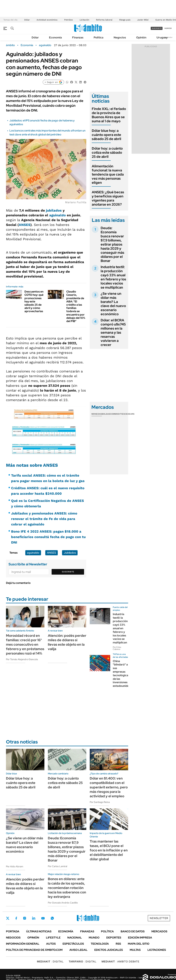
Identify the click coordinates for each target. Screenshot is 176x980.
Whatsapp (52, 918)
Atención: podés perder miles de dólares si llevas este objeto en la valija (67, 642)
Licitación (84, 20)
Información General (23, 944)
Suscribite (68, 572)
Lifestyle (53, 938)
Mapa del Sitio (139, 944)
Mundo (94, 938)
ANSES (25, 225)
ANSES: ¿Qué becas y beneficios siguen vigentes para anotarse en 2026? (108, 198)
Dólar (27, 20)
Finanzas (78, 37)
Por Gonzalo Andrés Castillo (63, 903)
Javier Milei (143, 20)
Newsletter (168, 37)
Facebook (16, 918)
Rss (118, 944)
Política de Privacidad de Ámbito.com (34, 950)
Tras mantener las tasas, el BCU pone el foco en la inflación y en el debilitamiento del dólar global (109, 850)
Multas (135, 950)
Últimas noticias (39, 931)
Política (99, 37)
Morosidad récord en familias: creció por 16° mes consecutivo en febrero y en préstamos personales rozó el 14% (25, 644)
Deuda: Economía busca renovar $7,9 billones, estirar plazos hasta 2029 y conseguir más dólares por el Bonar (112, 244)
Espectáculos (73, 944)
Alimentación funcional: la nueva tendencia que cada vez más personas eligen (108, 174)
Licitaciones (157, 950)
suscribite (157, 28)
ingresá (168, 28)
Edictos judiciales (109, 950)
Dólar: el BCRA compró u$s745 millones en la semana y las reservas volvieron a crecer (113, 332)
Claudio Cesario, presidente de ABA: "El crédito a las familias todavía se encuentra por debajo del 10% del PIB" (76, 306)
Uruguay (162, 37)
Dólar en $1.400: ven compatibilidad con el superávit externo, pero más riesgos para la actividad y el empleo (109, 787)
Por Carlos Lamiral (57, 866)
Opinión (141, 37)
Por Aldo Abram (15, 866)
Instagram (25, 918)
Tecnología (100, 944)
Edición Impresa (140, 938)
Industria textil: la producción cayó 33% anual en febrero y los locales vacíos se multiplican (113, 277)
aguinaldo (45, 45)
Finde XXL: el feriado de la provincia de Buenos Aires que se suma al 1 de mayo (109, 115)
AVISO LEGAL (78, 950)
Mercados (159, 931)
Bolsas (106, 414)
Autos (51, 944)
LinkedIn (34, 918)
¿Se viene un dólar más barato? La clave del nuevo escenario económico (113, 304)
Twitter (8, 918)
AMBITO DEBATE (120, 961)
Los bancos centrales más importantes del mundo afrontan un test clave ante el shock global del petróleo (47, 132)
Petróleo (69, 20)
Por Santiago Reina (100, 802)
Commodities (117, 414)
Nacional (75, 938)
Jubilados (70, 553)
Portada (13, 931)
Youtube (43, 918)
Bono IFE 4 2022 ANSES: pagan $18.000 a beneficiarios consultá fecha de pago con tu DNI (48, 537)
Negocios (120, 37)
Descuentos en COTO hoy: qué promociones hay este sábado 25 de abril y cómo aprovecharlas (34, 301)
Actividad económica (47, 20)
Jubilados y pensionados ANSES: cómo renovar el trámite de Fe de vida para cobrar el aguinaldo (44, 519)
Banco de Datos (133, 931)
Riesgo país (125, 20)
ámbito (10, 45)
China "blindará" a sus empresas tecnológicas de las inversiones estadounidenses (124, 674)
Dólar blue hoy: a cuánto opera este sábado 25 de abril (106, 135)
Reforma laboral (104, 20)
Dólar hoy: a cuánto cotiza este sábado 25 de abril (107, 152)
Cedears (130, 414)
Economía (55, 37)
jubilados (54, 210)
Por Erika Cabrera (117, 648)
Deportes (114, 938)
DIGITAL (50, 961)
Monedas (97, 414)
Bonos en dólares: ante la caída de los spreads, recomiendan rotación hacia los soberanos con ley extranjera (67, 888)
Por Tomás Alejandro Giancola (22, 659)
